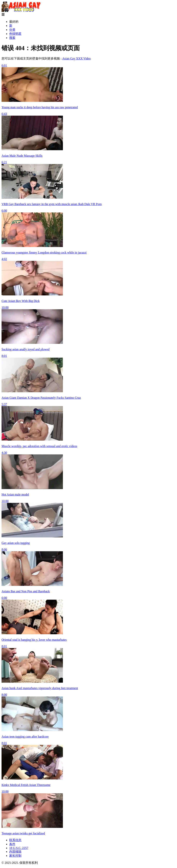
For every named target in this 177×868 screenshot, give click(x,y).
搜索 (12, 38)
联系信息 (15, 840)
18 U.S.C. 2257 (19, 848)
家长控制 (15, 856)
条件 (12, 844)
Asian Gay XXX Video (76, 58)
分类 (12, 30)
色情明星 (15, 34)
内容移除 (15, 852)
